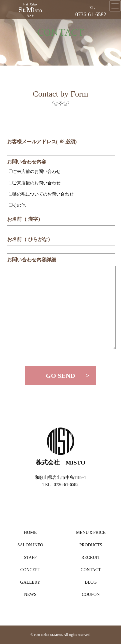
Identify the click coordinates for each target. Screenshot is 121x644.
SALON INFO (30, 545)
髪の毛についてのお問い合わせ (43, 194)
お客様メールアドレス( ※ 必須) (42, 142)
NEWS (30, 594)
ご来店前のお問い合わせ (37, 171)
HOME (30, 532)
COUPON (91, 594)
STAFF (30, 557)
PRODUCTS (91, 545)
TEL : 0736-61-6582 (60, 484)
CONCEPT (30, 570)
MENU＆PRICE (91, 532)
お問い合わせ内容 (27, 162)
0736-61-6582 (91, 14)
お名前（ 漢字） (25, 219)
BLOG (91, 582)
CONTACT (91, 570)
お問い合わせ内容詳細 (32, 260)
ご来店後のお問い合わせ (37, 183)
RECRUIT (91, 557)
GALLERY (30, 582)
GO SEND (60, 376)
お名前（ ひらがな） (30, 239)
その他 (19, 205)
